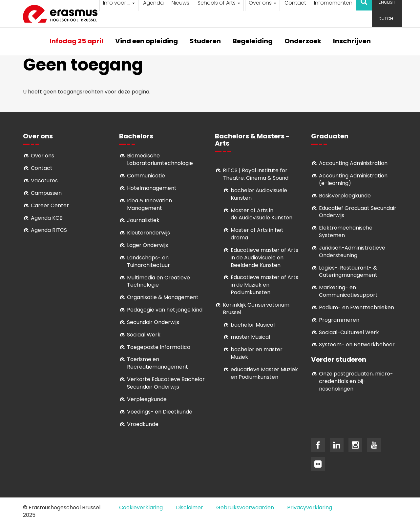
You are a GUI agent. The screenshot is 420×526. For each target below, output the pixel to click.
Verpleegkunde (147, 399)
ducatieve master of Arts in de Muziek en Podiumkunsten (264, 285)
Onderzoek (303, 41)
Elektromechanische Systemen (346, 232)
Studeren (205, 41)
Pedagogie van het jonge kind (165, 310)
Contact (42, 168)
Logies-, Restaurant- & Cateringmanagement (348, 272)
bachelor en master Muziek (257, 353)
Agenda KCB (47, 218)
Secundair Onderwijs (153, 322)
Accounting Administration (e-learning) (353, 179)
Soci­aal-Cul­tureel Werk (349, 332)
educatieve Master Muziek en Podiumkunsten (264, 373)
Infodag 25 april (76, 41)
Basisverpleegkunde (345, 196)
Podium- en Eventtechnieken (357, 307)
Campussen (46, 193)
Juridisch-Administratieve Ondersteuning (352, 252)
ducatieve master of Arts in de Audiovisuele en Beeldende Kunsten (264, 258)
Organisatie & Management (163, 297)
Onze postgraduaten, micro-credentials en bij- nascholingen (356, 381)
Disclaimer (189, 507)
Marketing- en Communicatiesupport (348, 291)
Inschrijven (352, 41)
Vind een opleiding (147, 41)
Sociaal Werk (144, 335)
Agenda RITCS (49, 230)
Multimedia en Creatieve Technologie (158, 281)
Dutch (386, 19)
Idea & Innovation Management (149, 204)
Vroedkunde (143, 424)
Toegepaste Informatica (159, 347)
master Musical (250, 337)
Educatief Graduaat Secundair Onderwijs (358, 212)
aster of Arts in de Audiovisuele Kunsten (262, 214)
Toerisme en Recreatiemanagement (157, 363)
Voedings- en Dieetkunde (160, 412)
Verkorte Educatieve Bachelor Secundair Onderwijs (166, 383)
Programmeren (339, 320)
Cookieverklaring (141, 507)
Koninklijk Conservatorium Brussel (256, 309)
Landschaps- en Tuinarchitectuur (148, 261)
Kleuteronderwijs (148, 233)
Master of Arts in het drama (257, 234)
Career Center (50, 205)
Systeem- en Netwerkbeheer (357, 344)
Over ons (42, 156)
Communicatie (146, 176)
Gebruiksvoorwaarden (245, 507)
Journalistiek (143, 220)
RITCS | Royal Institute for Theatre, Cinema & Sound (256, 174)
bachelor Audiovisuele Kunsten (259, 194)
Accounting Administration (353, 163)
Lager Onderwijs (147, 245)
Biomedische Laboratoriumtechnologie (160, 159)
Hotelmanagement (152, 188)
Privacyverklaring (310, 507)
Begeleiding (253, 41)
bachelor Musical (253, 325)
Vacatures (44, 181)
